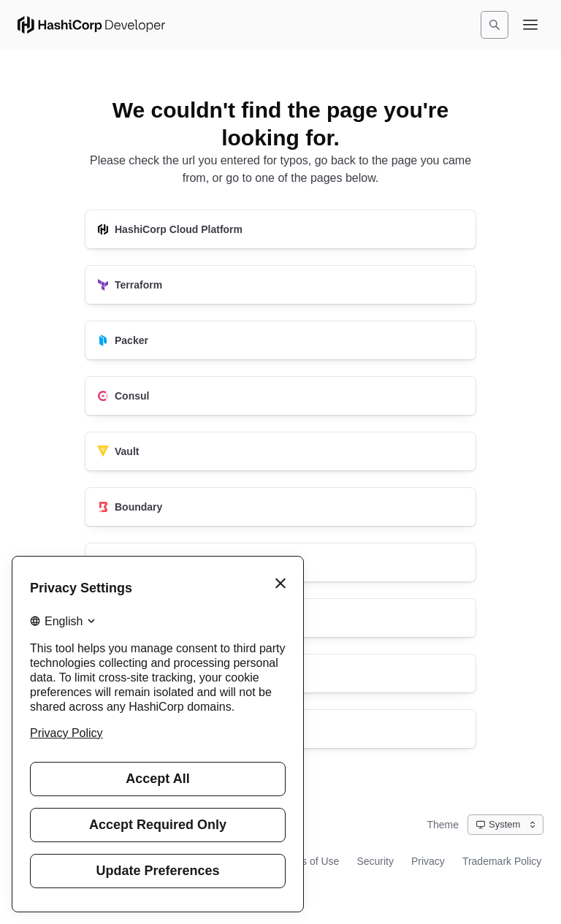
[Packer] (280, 340)
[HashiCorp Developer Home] (91, 25)
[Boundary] (280, 507)
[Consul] (280, 396)
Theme (443, 825)
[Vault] (280, 451)
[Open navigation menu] (530, 25)
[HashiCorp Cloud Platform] (280, 229)
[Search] (495, 25)
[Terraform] (280, 285)
